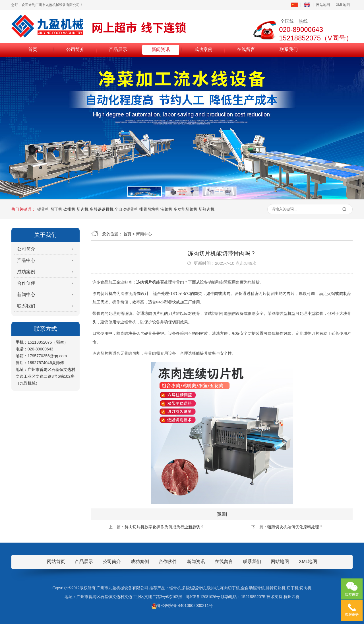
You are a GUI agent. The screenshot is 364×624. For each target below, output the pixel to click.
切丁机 (56, 209)
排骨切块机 (149, 209)
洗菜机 (166, 209)
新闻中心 (26, 294)
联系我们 (289, 49)
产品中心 (26, 260)
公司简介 (75, 49)
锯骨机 (43, 209)
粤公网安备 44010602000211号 (182, 605)
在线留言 (246, 49)
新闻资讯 (161, 49)
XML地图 (343, 5)
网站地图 (323, 5)
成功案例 (203, 49)
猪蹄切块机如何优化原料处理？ (295, 527)
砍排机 (69, 209)
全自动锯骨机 (126, 209)
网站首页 (56, 562)
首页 (33, 49)
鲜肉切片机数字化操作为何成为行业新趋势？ (164, 527)
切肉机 (82, 209)
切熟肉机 (206, 209)
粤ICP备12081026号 (203, 597)
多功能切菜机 (185, 209)
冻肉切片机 (146, 282)
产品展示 (118, 49)
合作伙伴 (26, 283)
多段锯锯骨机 (102, 209)
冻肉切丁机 (230, 588)
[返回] (222, 514)
